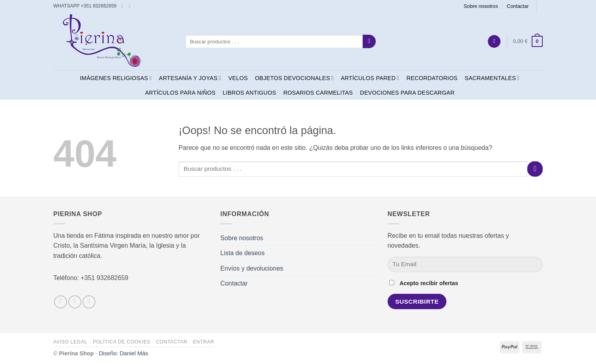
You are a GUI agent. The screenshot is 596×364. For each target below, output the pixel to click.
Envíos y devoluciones (252, 268)
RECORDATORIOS (432, 78)
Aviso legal (70, 342)
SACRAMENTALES (492, 78)
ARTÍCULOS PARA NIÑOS (180, 93)
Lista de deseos (242, 253)
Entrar (204, 342)
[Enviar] (369, 41)
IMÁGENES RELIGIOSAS (116, 78)
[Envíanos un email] (131, 6)
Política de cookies (122, 342)
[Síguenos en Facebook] (124, 6)
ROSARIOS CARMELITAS (318, 93)
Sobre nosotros (481, 6)
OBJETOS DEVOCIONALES (294, 78)
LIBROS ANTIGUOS (249, 93)
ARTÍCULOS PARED (370, 78)
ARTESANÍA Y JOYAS (190, 78)
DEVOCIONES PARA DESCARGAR (407, 93)
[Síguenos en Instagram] (75, 302)
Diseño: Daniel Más (123, 353)
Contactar (518, 6)
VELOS (238, 78)
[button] (494, 42)
